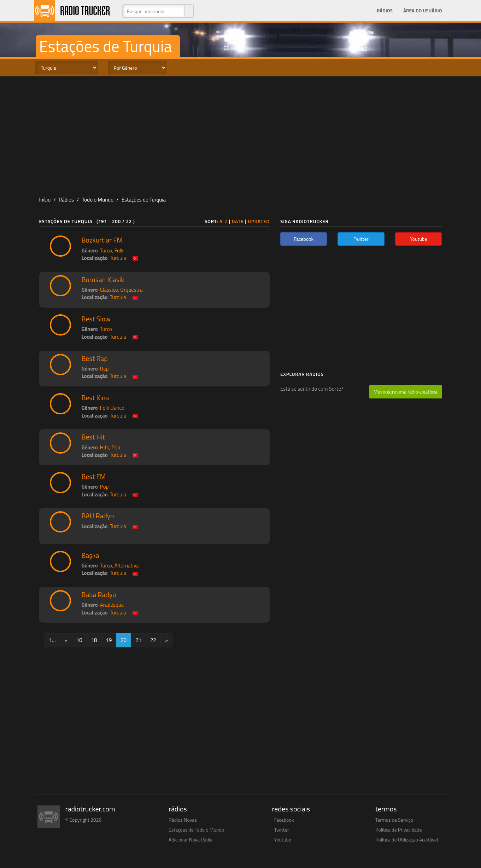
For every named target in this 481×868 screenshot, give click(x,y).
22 (153, 640)
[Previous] (66, 640)
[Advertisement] (241, 133)
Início (45, 200)
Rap (104, 369)
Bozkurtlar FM (102, 240)
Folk (119, 251)
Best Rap (95, 359)
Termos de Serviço (394, 820)
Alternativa (126, 566)
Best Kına (95, 398)
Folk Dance (112, 408)
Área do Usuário (423, 11)
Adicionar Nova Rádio (191, 840)
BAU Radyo (98, 516)
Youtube (283, 840)
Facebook (284, 820)
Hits (105, 447)
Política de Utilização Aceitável (407, 840)
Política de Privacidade (399, 830)
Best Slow (96, 319)
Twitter (282, 830)
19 (109, 640)
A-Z (224, 221)
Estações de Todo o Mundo (196, 830)
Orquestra (131, 290)
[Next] (166, 640)
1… (52, 640)
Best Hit (93, 437)
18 (94, 640)
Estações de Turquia (144, 200)
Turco (106, 251)
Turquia (118, 258)
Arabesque (112, 605)
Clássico (109, 290)
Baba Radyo (99, 595)
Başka (90, 555)
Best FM (94, 477)
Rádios (385, 11)
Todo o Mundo (98, 200)
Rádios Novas (183, 820)
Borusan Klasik (103, 280)
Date (238, 221)
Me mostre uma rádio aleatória (406, 392)
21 (138, 640)
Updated (259, 221)
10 (79, 640)
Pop (116, 447)
